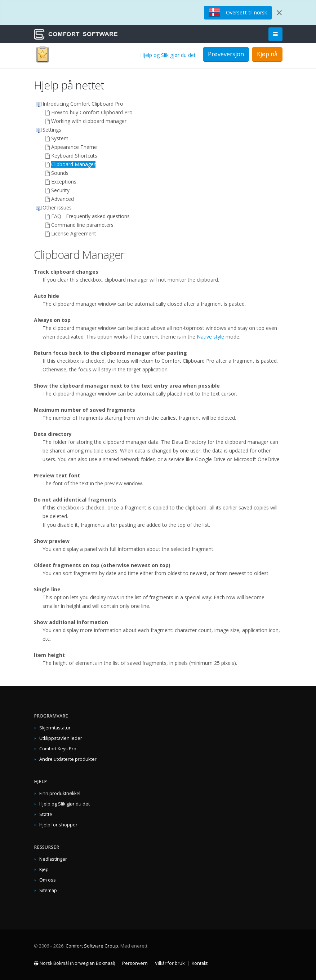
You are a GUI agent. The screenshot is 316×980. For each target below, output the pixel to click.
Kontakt (200, 963)
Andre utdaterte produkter (68, 759)
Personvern (135, 963)
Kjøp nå (267, 54)
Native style (210, 337)
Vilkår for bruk (170, 963)
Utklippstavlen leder (61, 738)
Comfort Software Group (92, 946)
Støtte (46, 814)
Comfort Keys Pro (58, 749)
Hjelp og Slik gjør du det (168, 55)
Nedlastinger (53, 859)
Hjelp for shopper (58, 825)
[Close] (279, 13)
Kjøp (44, 869)
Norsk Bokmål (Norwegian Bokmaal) (74, 963)
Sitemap (48, 890)
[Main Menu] (275, 34)
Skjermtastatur (55, 728)
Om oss (48, 880)
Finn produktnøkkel (60, 793)
